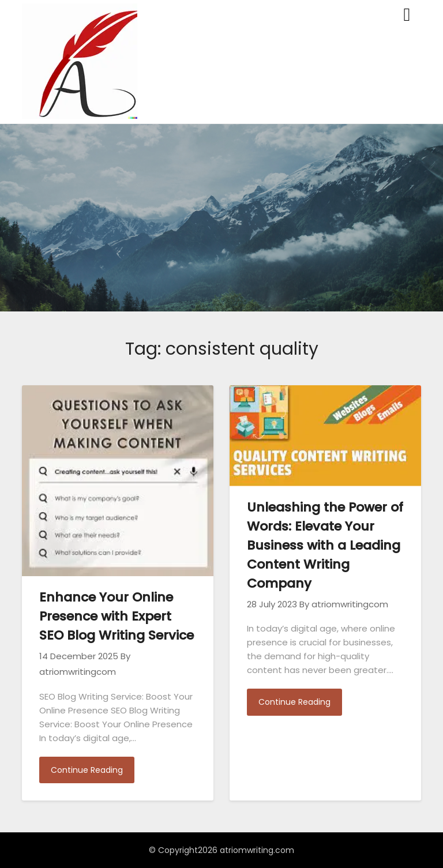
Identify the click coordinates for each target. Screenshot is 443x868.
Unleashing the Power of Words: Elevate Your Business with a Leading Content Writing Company (325, 545)
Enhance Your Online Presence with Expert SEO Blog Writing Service (117, 616)
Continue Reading (87, 770)
